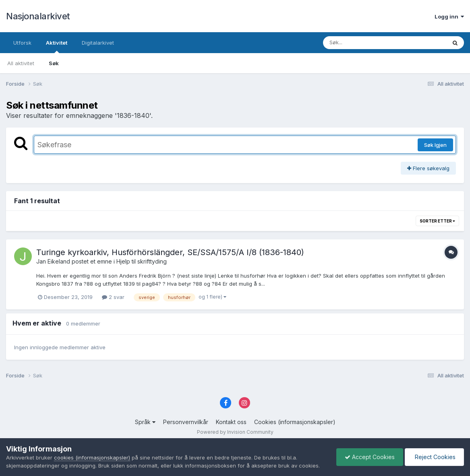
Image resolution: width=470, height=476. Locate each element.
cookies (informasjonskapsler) (92, 457)
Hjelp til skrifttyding (142, 261)
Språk (145, 422)
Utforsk (22, 43)
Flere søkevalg (428, 168)
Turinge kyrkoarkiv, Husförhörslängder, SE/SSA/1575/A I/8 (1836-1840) (170, 252)
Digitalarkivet (98, 43)
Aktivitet (57, 46)
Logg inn (449, 16)
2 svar (113, 297)
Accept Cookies (370, 457)
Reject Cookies (434, 457)
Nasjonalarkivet (38, 16)
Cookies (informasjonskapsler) (295, 422)
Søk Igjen (435, 145)
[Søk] (364, 43)
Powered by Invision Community (235, 432)
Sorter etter (437, 221)
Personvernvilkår (186, 422)
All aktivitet (21, 63)
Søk (54, 63)
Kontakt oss (231, 422)
